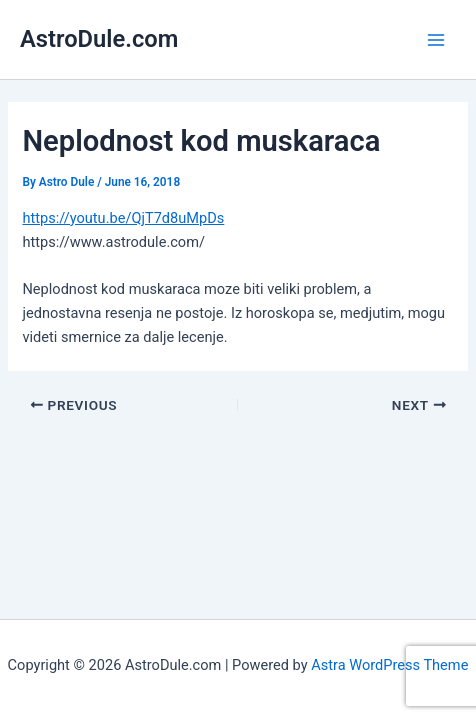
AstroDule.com (99, 39)
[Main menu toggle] (436, 39)
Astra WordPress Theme (389, 665)
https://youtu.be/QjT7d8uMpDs (123, 218)
